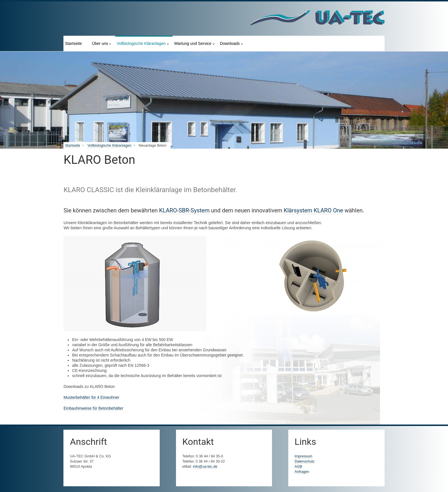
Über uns (100, 43)
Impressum (303, 456)
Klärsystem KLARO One (313, 210)
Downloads (230, 43)
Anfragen (302, 472)
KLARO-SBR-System (184, 210)
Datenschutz (305, 461)
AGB (298, 467)
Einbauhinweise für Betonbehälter (93, 408)
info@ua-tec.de (205, 467)
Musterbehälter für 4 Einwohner (91, 397)
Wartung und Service (193, 43)
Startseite (73, 43)
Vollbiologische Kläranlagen (141, 43)
